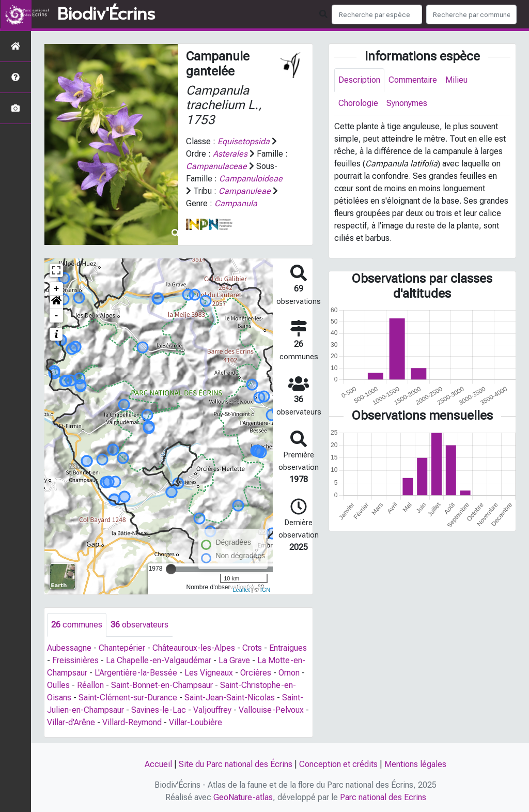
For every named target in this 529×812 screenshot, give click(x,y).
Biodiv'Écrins (106, 14)
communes (77, 625)
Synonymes (407, 103)
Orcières (256, 673)
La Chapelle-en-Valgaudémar (159, 660)
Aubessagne (69, 648)
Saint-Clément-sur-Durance (128, 698)
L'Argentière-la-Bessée (136, 673)
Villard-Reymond (132, 722)
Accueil (158, 764)
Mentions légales (415, 764)
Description (359, 80)
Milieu (456, 80)
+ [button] (57, 289)
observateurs (139, 625)
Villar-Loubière (196, 722)
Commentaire (413, 80)
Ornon (289, 673)
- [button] (57, 316)
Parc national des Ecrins (383, 797)
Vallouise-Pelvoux (271, 710)
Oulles (58, 685)
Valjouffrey (212, 710)
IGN (266, 590)
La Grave (234, 660)
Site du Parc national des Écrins (236, 764)
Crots (252, 648)
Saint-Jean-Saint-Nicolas (230, 698)
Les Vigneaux (209, 673)
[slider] (171, 569)
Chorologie (358, 103)
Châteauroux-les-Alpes (194, 648)
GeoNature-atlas (243, 797)
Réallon (90, 685)
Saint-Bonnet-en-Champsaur (162, 685)
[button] (56, 302)
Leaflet (241, 590)
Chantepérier (122, 648)
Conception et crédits (338, 764)
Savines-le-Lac (159, 710)
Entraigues (288, 648)
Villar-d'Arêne (71, 722)
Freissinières (75, 660)
